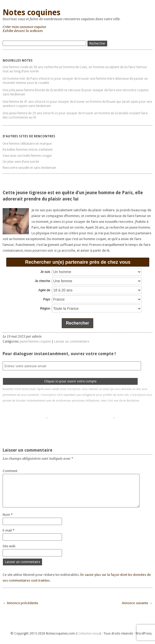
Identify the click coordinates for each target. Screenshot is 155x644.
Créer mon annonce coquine (24, 27)
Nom (8, 515)
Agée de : (45, 290)
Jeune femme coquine (35, 342)
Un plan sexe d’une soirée (21, 162)
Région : (46, 309)
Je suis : (46, 272)
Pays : (47, 299)
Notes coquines (32, 12)
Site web (9, 546)
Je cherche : (43, 281)
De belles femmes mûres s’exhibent (28, 150)
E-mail (9, 530)
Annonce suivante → (137, 603)
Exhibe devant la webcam (23, 31)
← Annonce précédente (20, 603)
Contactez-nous (88, 634)
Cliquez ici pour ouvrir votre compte (70, 381)
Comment (10, 471)
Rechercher (77, 323)
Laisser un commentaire (72, 342)
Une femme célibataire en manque (27, 144)
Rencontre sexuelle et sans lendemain (29, 168)
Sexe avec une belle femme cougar (27, 156)
